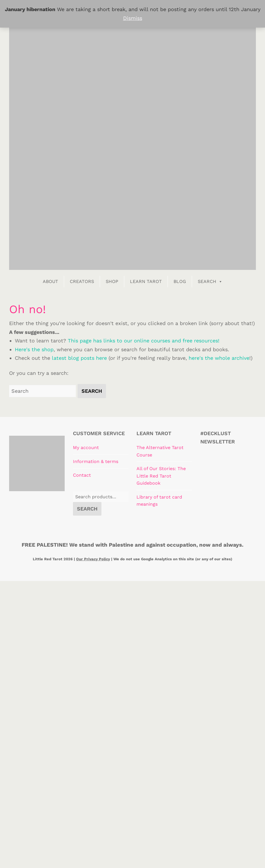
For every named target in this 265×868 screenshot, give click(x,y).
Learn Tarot (146, 281)
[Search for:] (42, 391)
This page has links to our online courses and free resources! (144, 341)
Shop (112, 281)
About (50, 281)
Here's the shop (34, 349)
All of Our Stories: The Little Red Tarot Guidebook (161, 476)
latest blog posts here (79, 358)
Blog (180, 281)
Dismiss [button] (133, 18)
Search (210, 281)
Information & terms (96, 461)
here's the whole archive (219, 358)
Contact (82, 475)
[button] (92, 391)
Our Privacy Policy (93, 559)
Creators (82, 281)
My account (86, 448)
